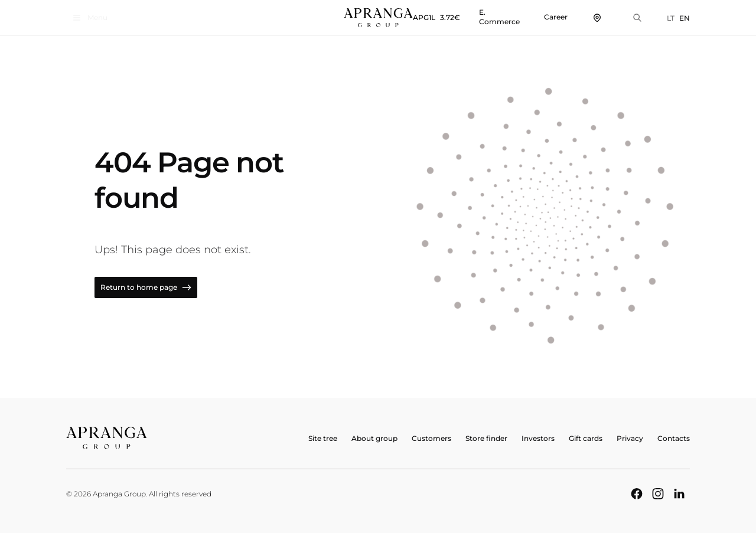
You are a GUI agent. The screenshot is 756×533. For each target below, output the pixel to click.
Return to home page (146, 287)
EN (685, 18)
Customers (431, 438)
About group (374, 438)
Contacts (674, 438)
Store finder (486, 438)
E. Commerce (499, 17)
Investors (538, 438)
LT (671, 18)
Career (556, 17)
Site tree (323, 438)
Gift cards (586, 438)
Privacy (630, 438)
